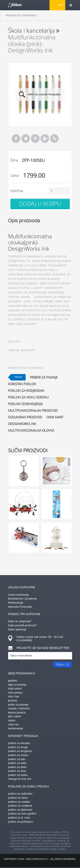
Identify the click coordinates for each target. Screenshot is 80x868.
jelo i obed (14, 716)
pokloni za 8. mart (19, 818)
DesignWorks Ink (22, 424)
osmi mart (55, 417)
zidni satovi (15, 688)
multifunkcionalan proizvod (33, 410)
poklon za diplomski (20, 810)
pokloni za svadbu (19, 802)
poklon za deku (17, 767)
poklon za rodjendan (26, 391)
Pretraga (73, 16)
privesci (13, 700)
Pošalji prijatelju (45, 139)
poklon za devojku (19, 743)
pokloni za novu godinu (22, 814)
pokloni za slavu (18, 798)
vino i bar (14, 696)
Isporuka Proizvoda (20, 607)
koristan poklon (22, 384)
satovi (12, 720)
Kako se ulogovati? (20, 621)
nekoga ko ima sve (20, 779)
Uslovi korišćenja (19, 595)
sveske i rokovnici (19, 708)
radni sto (13, 724)
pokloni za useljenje (20, 806)
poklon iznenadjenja (25, 404)
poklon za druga (18, 747)
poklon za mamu (18, 755)
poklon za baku (17, 763)
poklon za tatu (17, 759)
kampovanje (16, 728)
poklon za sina (17, 771)
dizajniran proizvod (25, 417)
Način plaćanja (17, 629)
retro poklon (15, 693)
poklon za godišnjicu (21, 822)
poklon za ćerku (18, 775)
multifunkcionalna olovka (31, 430)
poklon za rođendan (20, 794)
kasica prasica (17, 712)
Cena (15, 175)
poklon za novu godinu (28, 397)
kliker (15, 5)
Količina (17, 191)
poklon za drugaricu (20, 751)
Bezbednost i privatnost (23, 599)
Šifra (14, 160)
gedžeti (13, 681)
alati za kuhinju (17, 685)
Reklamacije (16, 603)
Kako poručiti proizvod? (23, 625)
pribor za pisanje (44, 377)
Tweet (26, 139)
